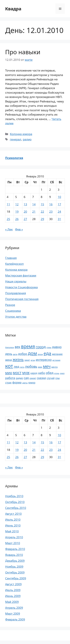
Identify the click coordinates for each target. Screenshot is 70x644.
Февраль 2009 (15, 619)
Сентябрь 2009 (16, 578)
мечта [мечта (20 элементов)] (55, 367)
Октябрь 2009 (15, 572)
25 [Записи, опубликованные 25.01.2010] (8, 219)
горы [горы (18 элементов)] (49, 347)
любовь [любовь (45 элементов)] (31, 367)
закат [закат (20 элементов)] (27, 360)
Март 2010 (13, 543)
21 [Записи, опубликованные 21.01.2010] (34, 212)
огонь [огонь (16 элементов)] (57, 373)
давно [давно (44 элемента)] (57, 347)
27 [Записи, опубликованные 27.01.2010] (25, 219)
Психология (14, 158)
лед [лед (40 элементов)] (16, 367)
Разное (10, 305)
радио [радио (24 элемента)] (19, 378)
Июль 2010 (13, 520)
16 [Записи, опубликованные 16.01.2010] (51, 204)
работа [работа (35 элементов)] (10, 378)
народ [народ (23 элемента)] (34, 373)
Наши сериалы (16, 281)
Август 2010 (13, 514)
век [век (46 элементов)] (18, 347)
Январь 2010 (14, 555)
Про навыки (23, 52)
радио (27, 139)
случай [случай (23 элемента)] (51, 378)
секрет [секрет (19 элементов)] (33, 378)
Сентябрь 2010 (16, 508)
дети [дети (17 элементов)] (15, 354)
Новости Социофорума (21, 287)
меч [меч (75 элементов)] (47, 366)
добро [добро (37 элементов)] (23, 354)
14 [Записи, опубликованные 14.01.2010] (34, 204)
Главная (11, 258)
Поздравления (16, 293)
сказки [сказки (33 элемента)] (41, 378)
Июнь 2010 (13, 525)
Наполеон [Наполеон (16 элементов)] (10, 347)
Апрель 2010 (14, 537)
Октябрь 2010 (15, 502)
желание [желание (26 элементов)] (57, 354)
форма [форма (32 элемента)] (17, 382)
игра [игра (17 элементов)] (33, 360)
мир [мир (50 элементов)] (9, 373)
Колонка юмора (21, 134)
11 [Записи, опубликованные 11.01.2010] (8, 204)
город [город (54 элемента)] (41, 347)
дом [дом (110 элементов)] (32, 353)
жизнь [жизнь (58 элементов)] (18, 359)
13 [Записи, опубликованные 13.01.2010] (25, 204)
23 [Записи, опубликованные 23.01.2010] (51, 212)
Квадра (13, 9)
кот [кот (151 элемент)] (9, 366)
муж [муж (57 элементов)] (26, 373)
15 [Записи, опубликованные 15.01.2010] (42, 204)
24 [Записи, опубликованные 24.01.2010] (59, 212)
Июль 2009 (13, 590)
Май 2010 (12, 531)
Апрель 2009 (14, 608)
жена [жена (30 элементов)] (9, 360)
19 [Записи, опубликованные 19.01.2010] (17, 212)
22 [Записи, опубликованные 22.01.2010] (42, 212)
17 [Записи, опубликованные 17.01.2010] (59, 204)
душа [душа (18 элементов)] (40, 354)
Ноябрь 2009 (14, 567)
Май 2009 (12, 602)
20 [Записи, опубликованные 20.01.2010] (25, 212)
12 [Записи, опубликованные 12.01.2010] (17, 204)
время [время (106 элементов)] (28, 346)
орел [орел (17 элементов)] (62, 373)
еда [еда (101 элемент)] (47, 353)
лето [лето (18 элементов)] (22, 367)
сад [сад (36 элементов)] (26, 378)
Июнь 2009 (13, 596)
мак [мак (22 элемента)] (40, 367)
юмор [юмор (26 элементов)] (32, 382)
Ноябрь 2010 (14, 496)
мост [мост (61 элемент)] (17, 373)
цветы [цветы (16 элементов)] (25, 383)
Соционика (13, 311)
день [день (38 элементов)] (9, 354)
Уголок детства (16, 317)
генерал (15, 139)
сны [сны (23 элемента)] (58, 378)
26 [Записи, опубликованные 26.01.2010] (17, 219)
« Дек (9, 229)
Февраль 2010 (15, 549)
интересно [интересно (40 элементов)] (44, 360)
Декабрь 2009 (15, 561)
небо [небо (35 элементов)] (41, 373)
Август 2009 (13, 584)
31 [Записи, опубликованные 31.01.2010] (59, 219)
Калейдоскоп (14, 264)
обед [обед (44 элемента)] (50, 373)
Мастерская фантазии (21, 275)
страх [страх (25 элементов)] (8, 383)
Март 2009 (13, 614)
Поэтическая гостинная (22, 299)
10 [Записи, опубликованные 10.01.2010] (59, 197)
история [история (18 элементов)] (56, 360)
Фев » (19, 229)
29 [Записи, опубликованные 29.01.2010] (42, 219)
